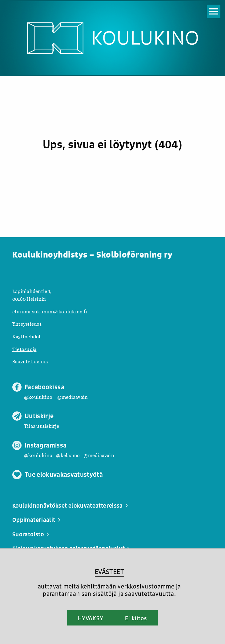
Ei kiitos (136, 618)
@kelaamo (68, 455)
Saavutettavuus (30, 361)
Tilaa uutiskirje (42, 426)
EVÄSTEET (109, 572)
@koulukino (38, 397)
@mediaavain (73, 397)
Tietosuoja (24, 349)
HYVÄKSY (91, 618)
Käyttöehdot (27, 336)
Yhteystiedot (27, 324)
